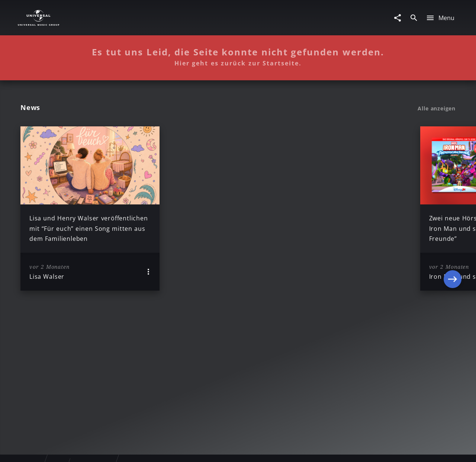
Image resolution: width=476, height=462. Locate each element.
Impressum (57, 449)
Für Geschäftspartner (405, 449)
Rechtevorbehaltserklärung (118, 449)
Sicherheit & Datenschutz (199, 449)
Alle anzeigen (437, 109)
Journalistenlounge (341, 449)
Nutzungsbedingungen (274, 449)
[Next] (453, 209)
